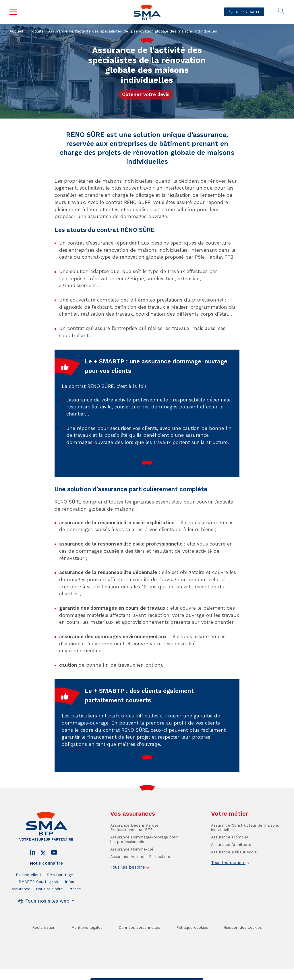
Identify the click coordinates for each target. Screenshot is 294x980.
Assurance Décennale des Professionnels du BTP (135, 845)
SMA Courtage (60, 892)
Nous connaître (46, 880)
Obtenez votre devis (146, 95)
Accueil (16, 31)
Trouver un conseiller (146, 975)
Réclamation (44, 944)
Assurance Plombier (230, 854)
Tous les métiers (228, 880)
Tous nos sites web (47, 918)
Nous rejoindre (49, 906)
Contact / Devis (109, 975)
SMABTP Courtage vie (39, 899)
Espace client (29, 892)
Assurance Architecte (231, 862)
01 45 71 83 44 (247, 12)
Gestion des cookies (243, 944)
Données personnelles (139, 944)
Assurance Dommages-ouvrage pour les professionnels (144, 856)
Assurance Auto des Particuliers (140, 874)
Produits (36, 31)
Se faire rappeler (184, 975)
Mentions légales (87, 944)
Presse (75, 906)
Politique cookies (192, 944)
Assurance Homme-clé (132, 866)
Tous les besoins (128, 884)
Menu (13, 12)
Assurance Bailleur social (234, 869)
